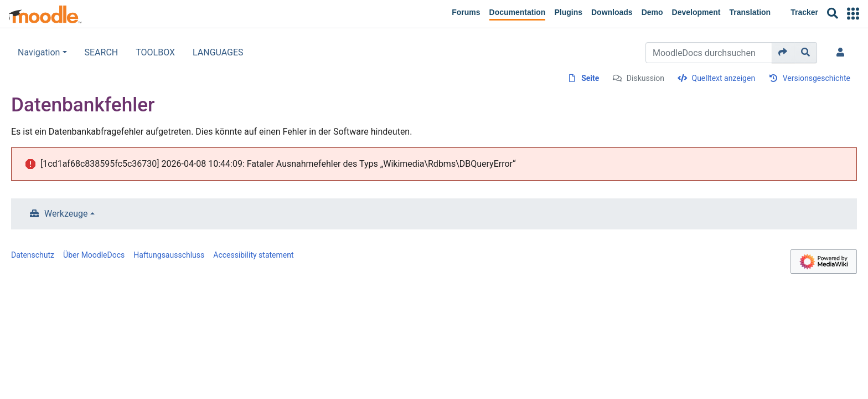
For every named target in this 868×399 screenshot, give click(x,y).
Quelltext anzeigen (724, 78)
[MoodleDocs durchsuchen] (709, 53)
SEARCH (102, 52)
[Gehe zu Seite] (783, 53)
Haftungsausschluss (169, 255)
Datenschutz (33, 255)
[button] (853, 14)
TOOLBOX (155, 52)
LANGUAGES (218, 52)
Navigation (39, 52)
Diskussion (645, 78)
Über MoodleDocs (94, 255)
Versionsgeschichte (817, 78)
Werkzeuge (66, 214)
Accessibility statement (253, 255)
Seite (590, 78)
